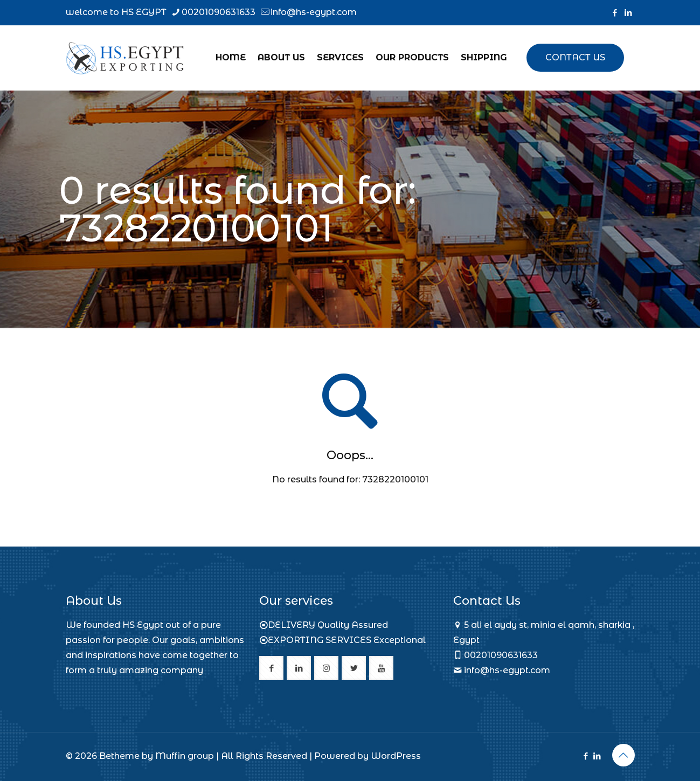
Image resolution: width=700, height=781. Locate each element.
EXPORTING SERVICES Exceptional (347, 640)
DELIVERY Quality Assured (328, 625)
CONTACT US (575, 57)
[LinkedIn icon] (629, 13)
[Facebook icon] (615, 13)
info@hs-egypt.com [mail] (314, 12)
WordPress (396, 756)
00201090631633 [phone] (219, 12)
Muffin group (185, 756)
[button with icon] (271, 668)
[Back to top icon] (623, 755)
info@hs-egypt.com (507, 670)
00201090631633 (501, 655)
